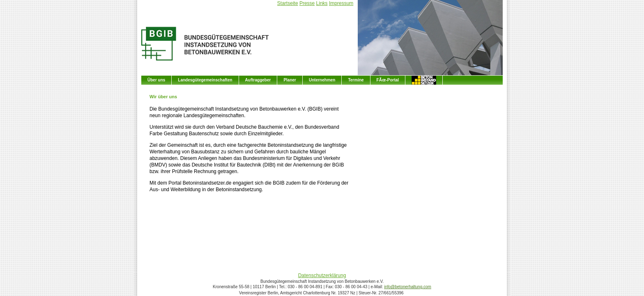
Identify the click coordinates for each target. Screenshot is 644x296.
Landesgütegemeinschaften (205, 80)
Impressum (341, 3)
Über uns (156, 80)
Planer (290, 80)
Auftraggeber (258, 80)
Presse (307, 3)
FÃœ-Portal (388, 80)
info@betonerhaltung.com (408, 287)
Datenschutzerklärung (322, 275)
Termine (356, 80)
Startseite (288, 3)
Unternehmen (322, 80)
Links (322, 3)
